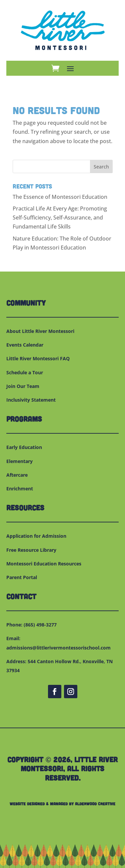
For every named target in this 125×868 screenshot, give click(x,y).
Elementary (19, 461)
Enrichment (20, 489)
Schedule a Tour (25, 372)
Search (101, 167)
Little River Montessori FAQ (38, 358)
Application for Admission (36, 536)
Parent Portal (22, 577)
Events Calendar (25, 345)
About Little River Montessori (40, 331)
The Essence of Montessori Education (60, 197)
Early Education (24, 447)
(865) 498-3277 (40, 625)
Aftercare (17, 475)
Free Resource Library (31, 550)
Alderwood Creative (95, 804)
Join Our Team (23, 386)
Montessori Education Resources (44, 564)
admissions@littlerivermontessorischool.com (58, 648)
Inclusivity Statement (31, 400)
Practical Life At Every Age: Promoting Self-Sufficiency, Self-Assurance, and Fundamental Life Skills (60, 218)
